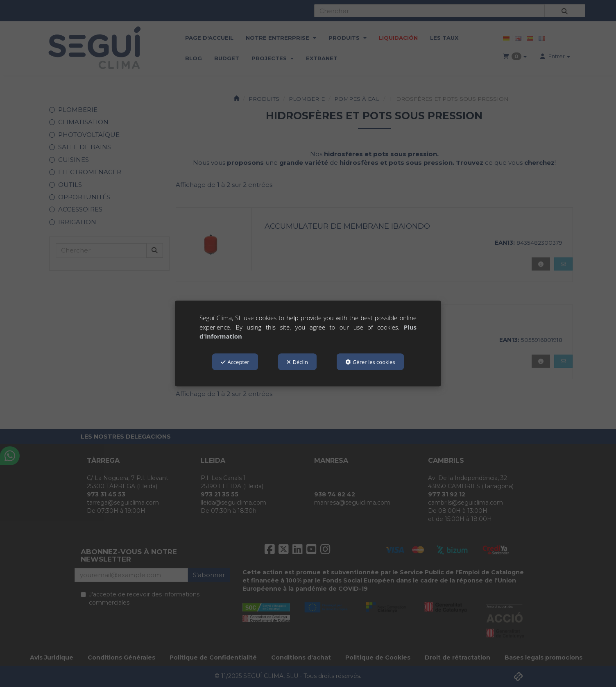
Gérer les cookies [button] (370, 362)
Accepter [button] (235, 362)
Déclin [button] (298, 362)
